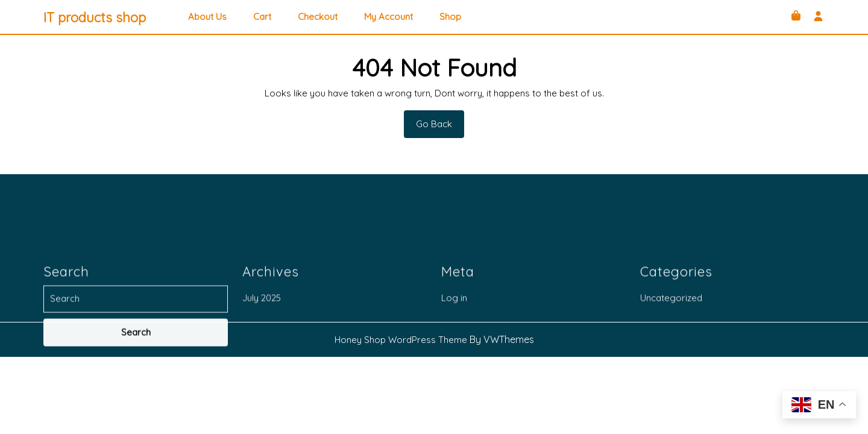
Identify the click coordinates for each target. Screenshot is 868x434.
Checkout (318, 17)
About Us (207, 17)
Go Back (440, 128)
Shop (450, 17)
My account (388, 17)
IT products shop (95, 17)
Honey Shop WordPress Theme (401, 340)
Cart (262, 17)
